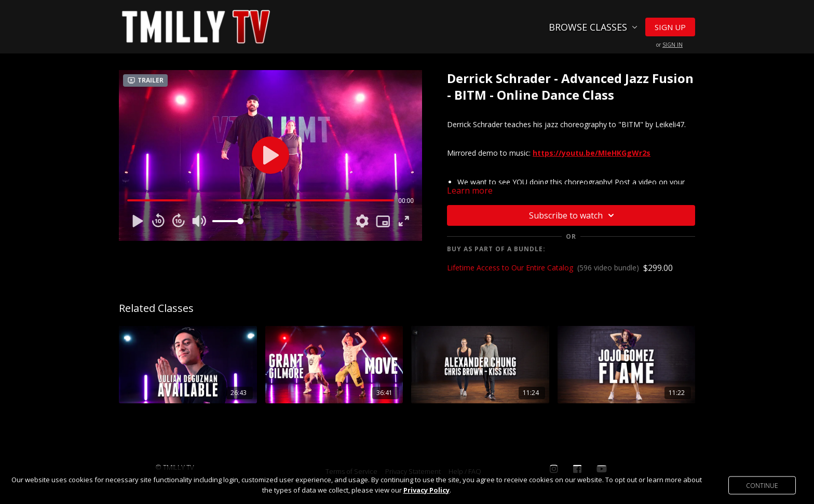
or (669, 45)
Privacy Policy (426, 490)
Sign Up (670, 27)
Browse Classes (593, 27)
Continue (762, 485)
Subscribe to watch (573, 215)
